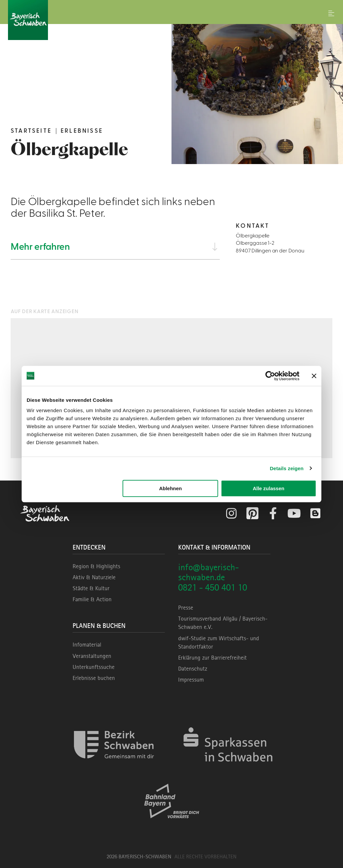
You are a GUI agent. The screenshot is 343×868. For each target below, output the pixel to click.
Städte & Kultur (91, 588)
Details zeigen (287, 468)
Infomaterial (87, 645)
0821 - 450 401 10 (213, 587)
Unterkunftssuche (94, 667)
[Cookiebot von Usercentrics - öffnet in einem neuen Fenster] (270, 376)
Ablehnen (171, 488)
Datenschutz (193, 669)
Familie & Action (92, 599)
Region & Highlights (96, 566)
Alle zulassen (269, 488)
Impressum (191, 680)
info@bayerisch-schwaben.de (208, 572)
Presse (186, 608)
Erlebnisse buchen (94, 678)
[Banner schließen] (314, 376)
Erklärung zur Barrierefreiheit (212, 658)
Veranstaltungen (92, 656)
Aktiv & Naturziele (94, 577)
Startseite (31, 131)
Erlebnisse (82, 131)
